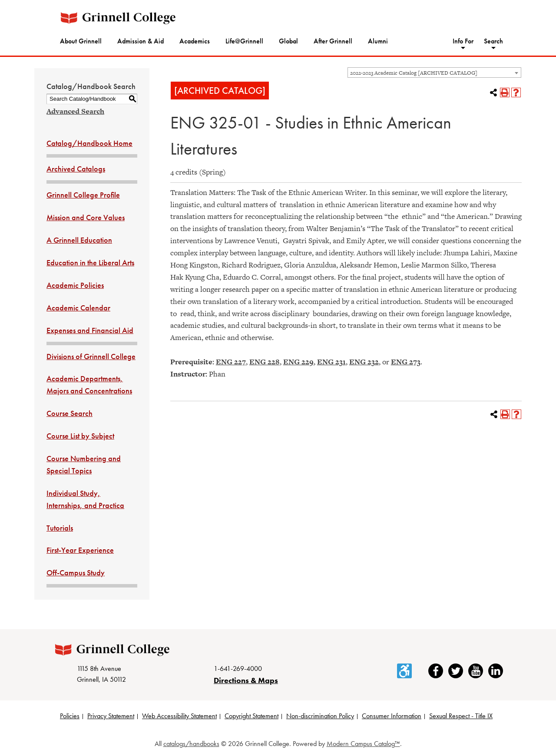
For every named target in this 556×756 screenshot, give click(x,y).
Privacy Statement (111, 716)
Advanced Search (75, 111)
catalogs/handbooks (191, 744)
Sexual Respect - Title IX (461, 716)
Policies (70, 716)
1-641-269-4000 (238, 669)
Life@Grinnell (244, 41)
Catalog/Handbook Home (89, 143)
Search (493, 41)
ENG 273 (406, 362)
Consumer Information (392, 716)
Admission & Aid (141, 41)
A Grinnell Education (79, 240)
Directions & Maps (246, 680)
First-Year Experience (80, 550)
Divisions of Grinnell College (91, 356)
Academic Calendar (78, 308)
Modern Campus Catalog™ (363, 744)
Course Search (69, 413)
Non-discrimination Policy (320, 716)
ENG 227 (231, 362)
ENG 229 (298, 362)
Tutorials (60, 528)
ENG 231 (331, 362)
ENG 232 (364, 362)
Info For (463, 41)
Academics (195, 41)
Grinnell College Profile (83, 195)
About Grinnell (81, 41)
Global (288, 41)
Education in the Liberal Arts (90, 262)
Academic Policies (75, 285)
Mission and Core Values (86, 217)
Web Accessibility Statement (179, 716)
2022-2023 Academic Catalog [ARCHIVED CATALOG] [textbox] (414, 73)
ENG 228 (265, 362)
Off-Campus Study (76, 573)
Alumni (378, 41)
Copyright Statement (252, 716)
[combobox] (434, 73)
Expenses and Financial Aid (90, 330)
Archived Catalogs (76, 169)
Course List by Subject (80, 436)
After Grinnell (333, 41)
